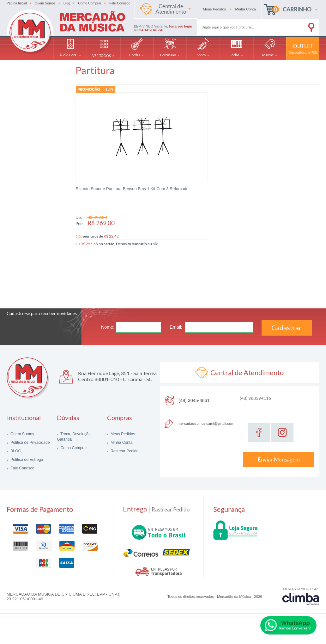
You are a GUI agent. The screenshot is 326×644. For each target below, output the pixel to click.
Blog (67, 3)
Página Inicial (17, 3)
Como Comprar (90, 3)
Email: (176, 321)
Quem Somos (45, 3)
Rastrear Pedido (124, 445)
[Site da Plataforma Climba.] (301, 590)
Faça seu (181, 26)
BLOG (15, 445)
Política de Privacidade (30, 437)
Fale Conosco (120, 3)
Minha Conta (121, 437)
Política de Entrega (26, 454)
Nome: (108, 321)
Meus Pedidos (122, 428)
